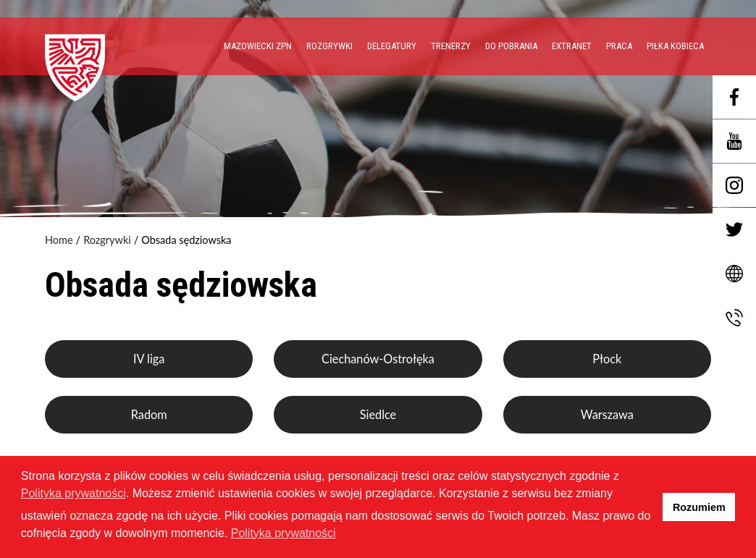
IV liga (149, 359)
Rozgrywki (329, 46)
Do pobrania (511, 46)
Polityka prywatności (73, 493)
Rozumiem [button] (699, 507)
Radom (149, 414)
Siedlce (378, 414)
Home (59, 240)
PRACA (619, 46)
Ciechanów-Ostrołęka (378, 359)
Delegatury (392, 46)
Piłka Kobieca (675, 46)
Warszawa (607, 414)
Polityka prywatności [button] (283, 533)
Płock (607, 359)
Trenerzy (451, 46)
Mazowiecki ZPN (258, 46)
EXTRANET (572, 46)
